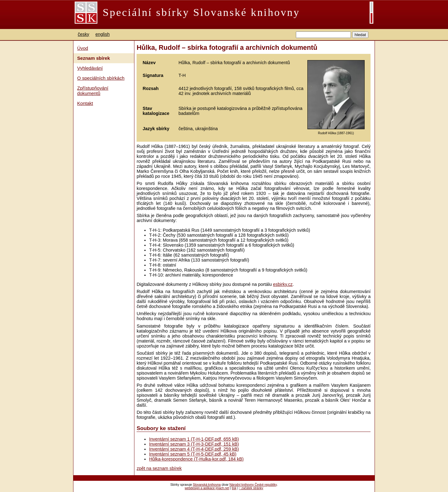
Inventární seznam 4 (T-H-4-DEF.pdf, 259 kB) (194, 449)
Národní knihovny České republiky (253, 485)
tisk (234, 488)
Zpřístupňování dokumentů (93, 91)
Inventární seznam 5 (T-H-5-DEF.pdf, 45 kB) (193, 454)
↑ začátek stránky (251, 488)
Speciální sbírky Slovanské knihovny (201, 12)
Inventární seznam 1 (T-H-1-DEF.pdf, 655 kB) (194, 439)
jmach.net (222, 488)
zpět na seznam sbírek (159, 468)
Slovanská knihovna (207, 485)
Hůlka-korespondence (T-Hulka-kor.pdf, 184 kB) (196, 459)
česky (84, 34)
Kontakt (85, 103)
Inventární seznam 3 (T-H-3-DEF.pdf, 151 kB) (194, 444)
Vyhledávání (90, 68)
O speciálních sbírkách (101, 78)
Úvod (83, 48)
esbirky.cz (283, 284)
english (103, 34)
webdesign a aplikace (200, 488)
